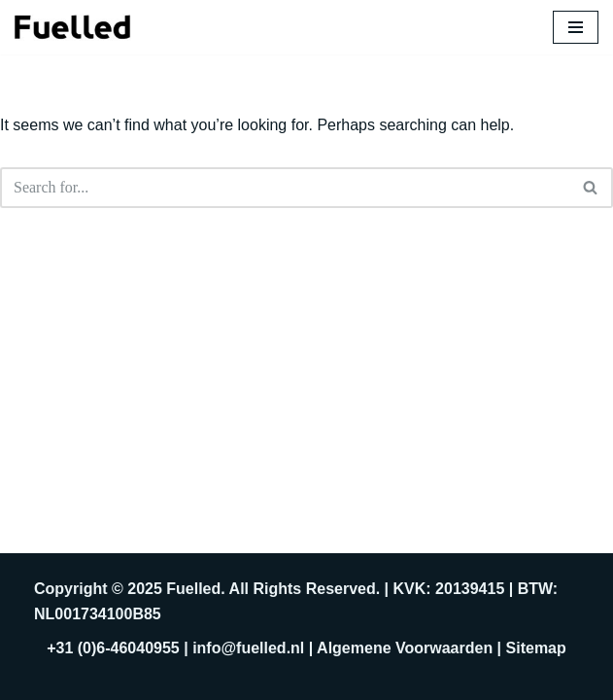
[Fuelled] (73, 27)
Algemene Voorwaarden (405, 648)
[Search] (285, 188)
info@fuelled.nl (248, 648)
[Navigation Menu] (576, 27)
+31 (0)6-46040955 (113, 648)
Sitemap (536, 648)
